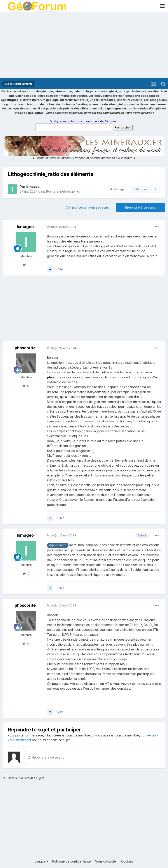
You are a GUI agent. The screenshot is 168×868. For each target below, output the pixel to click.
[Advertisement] (84, 46)
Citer (61, 269)
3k (26, 386)
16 (26, 265)
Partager (118, 189)
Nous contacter (106, 861)
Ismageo (33, 187)
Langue (41, 861)
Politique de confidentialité (72, 861)
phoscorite (25, 348)
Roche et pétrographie (63, 191)
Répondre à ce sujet (140, 207)
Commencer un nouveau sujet (87, 207)
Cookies (127, 861)
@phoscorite (58, 545)
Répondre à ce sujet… (46, 757)
